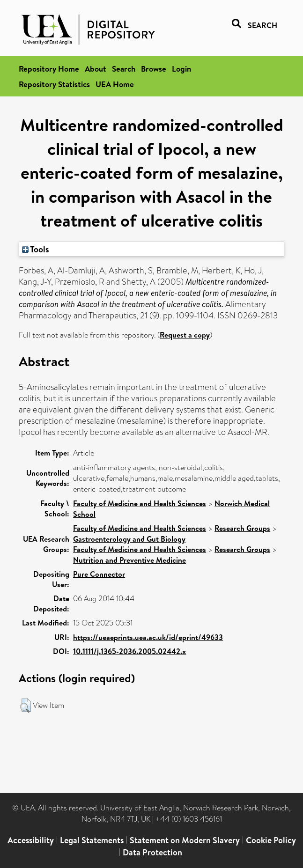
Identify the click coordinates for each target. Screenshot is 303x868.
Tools (36, 249)
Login (181, 69)
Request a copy (185, 335)
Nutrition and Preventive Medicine (129, 560)
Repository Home (49, 69)
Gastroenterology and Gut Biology (129, 539)
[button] (26, 706)
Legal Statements (92, 840)
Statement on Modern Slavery (185, 840)
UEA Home (115, 84)
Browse (154, 69)
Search (124, 69)
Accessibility (31, 840)
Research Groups (242, 528)
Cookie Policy (271, 840)
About (96, 69)
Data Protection (152, 852)
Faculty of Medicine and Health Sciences (140, 503)
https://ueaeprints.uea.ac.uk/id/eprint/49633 (148, 637)
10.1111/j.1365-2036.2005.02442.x (129, 651)
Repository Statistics (54, 84)
